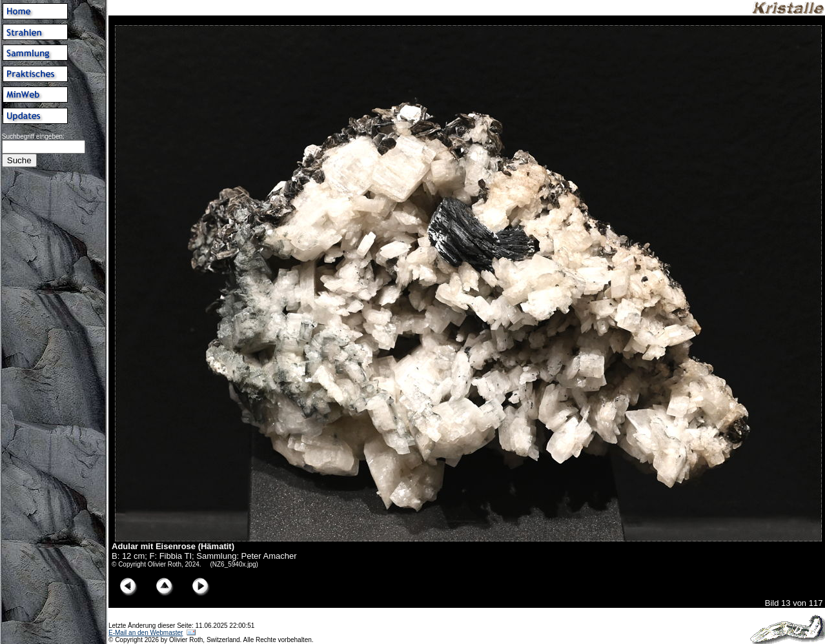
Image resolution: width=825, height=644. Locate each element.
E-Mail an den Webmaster (146, 633)
